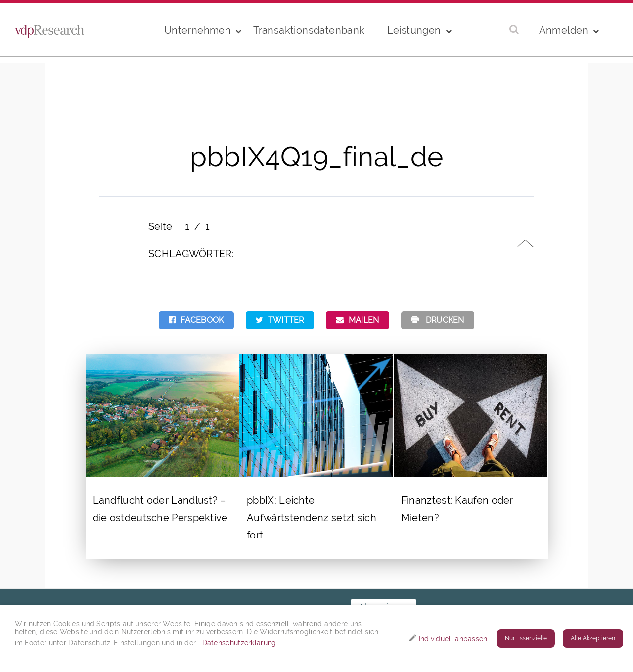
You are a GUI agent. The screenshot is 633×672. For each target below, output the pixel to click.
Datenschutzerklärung (239, 643)
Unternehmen (198, 30)
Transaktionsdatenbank (309, 30)
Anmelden (564, 30)
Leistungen (414, 30)
